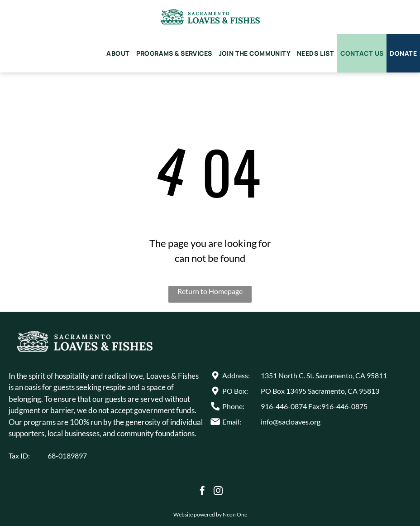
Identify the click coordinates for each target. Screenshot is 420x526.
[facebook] (202, 492)
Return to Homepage (210, 291)
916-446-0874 (284, 406)
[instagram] (218, 492)
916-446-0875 (344, 406)
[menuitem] (118, 53)
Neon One (235, 514)
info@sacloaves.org (291, 422)
